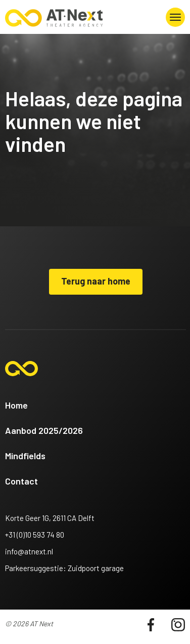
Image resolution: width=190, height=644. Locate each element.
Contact (21, 481)
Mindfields (25, 456)
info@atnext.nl (29, 551)
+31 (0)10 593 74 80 (35, 535)
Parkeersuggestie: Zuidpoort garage (64, 568)
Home (16, 405)
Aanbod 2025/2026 (44, 430)
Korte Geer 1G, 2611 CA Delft (50, 518)
